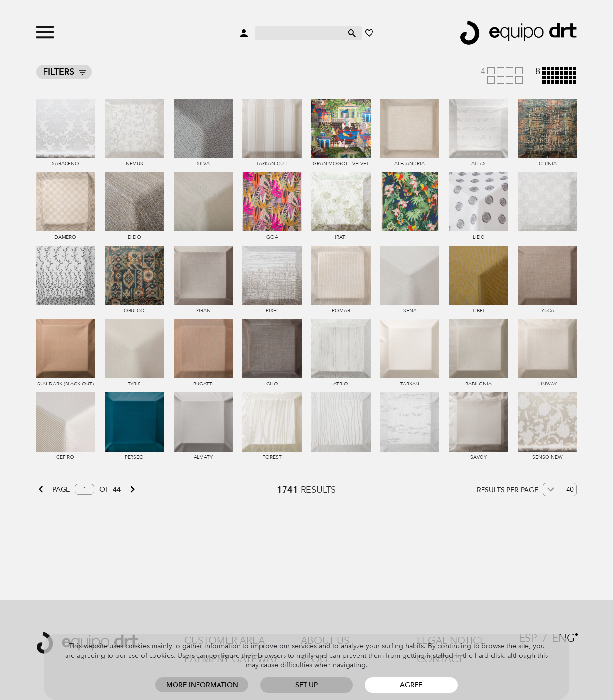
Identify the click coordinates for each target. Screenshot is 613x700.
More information (202, 685)
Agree (411, 685)
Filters (59, 72)
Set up (306, 685)
